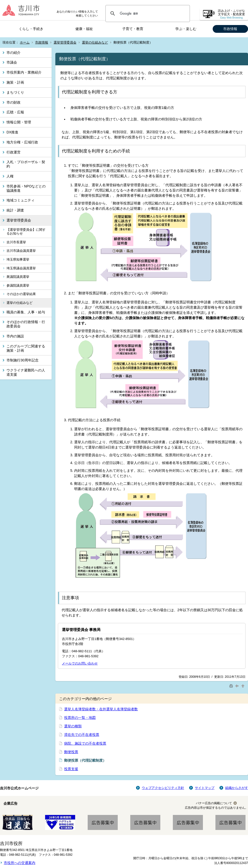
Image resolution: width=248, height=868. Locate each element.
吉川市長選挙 (16, 242)
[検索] (147, 14)
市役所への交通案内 (20, 863)
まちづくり (15, 92)
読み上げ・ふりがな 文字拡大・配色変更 (231, 14)
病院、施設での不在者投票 (85, 743)
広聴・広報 (15, 112)
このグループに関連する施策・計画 (26, 348)
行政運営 (14, 152)
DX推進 (12, 132)
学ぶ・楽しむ (186, 29)
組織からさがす (237, 788)
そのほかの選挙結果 (21, 294)
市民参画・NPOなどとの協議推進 (26, 188)
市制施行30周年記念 (23, 360)
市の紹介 (14, 53)
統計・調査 (15, 210)
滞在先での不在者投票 (82, 735)
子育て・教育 (133, 29)
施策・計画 (15, 82)
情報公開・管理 (19, 122)
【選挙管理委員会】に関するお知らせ (26, 232)
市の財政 (14, 102)
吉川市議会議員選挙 (21, 251)
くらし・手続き (31, 29)
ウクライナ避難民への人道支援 (26, 372)
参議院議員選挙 (18, 285)
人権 (10, 176)
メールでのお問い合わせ (80, 663)
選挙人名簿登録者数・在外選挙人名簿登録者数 (101, 709)
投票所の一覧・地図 (80, 718)
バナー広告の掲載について (214, 803)
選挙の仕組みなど (95, 42)
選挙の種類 (73, 726)
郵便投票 (71, 752)
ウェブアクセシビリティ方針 (163, 788)
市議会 (12, 62)
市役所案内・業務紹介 (24, 72)
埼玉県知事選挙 (18, 259)
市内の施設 (15, 336)
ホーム (25, 42)
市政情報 (230, 29)
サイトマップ (205, 788)
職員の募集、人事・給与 (26, 312)
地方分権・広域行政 (22, 142)
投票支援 (71, 769)
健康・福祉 (84, 29)
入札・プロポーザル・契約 (26, 164)
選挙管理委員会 (65, 42)
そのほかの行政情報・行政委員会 (26, 324)
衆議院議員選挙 (18, 277)
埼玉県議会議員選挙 (21, 268)
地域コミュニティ (21, 200)
